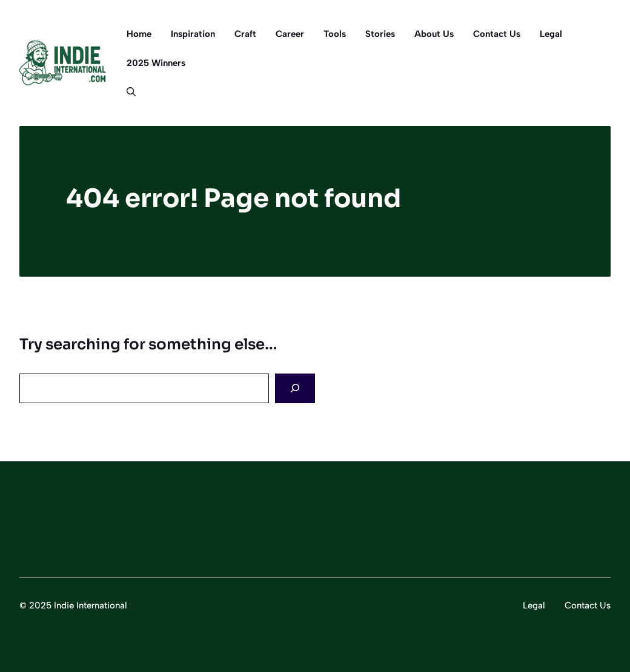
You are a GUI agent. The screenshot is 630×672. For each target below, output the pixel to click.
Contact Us (497, 34)
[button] (126, 92)
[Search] (295, 388)
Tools (335, 34)
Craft (245, 34)
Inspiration (193, 34)
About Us (434, 34)
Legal (551, 34)
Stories (380, 34)
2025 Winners (156, 63)
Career (290, 34)
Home (139, 34)
